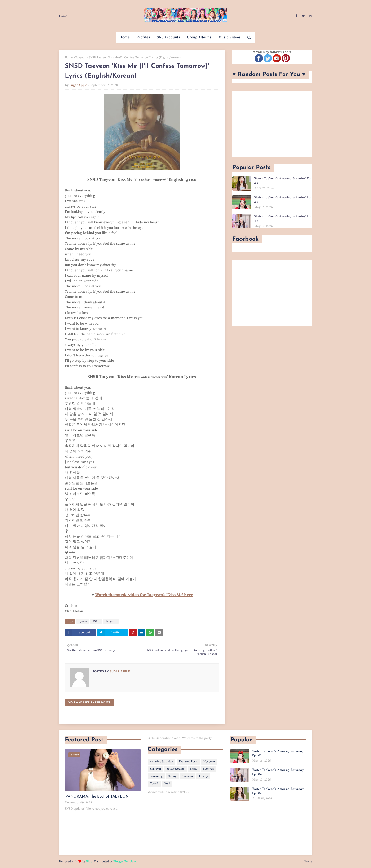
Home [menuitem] (125, 37)
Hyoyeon (209, 762)
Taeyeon (81, 58)
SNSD (96, 621)
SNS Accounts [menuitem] (168, 37)
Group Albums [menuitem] (199, 37)
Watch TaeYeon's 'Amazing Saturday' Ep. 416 (283, 219)
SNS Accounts (176, 769)
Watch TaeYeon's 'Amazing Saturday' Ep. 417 (283, 200)
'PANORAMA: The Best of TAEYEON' (97, 797)
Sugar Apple (78, 85)
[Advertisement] (272, 124)
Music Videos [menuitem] (230, 37)
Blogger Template (125, 861)
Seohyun (209, 769)
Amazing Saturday (161, 762)
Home (63, 16)
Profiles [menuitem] (143, 37)
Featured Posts (188, 762)
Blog (89, 861)
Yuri (167, 783)
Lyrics (83, 621)
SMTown (155, 769)
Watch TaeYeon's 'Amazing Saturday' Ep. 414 (283, 181)
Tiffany (203, 776)
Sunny (172, 776)
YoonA (154, 783)
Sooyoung (156, 776)
